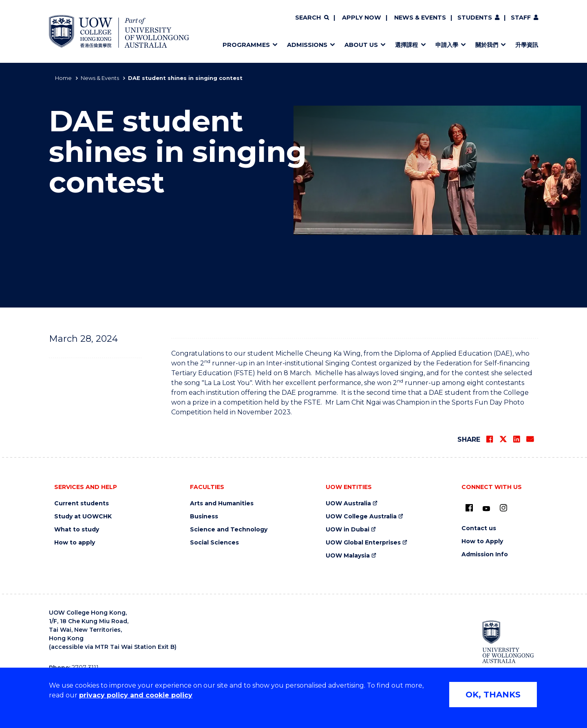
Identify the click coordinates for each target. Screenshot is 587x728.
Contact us (479, 528)
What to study (77, 530)
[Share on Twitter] (503, 439)
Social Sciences (214, 543)
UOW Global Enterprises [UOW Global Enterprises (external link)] (363, 543)
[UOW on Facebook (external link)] (469, 508)
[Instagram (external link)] (503, 508)
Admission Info (485, 554)
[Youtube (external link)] (486, 509)
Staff (521, 18)
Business (204, 517)
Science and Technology (229, 530)
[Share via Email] (530, 439)
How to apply (75, 543)
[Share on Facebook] (490, 439)
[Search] (312, 18)
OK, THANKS (493, 695)
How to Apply (482, 541)
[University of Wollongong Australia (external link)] (508, 642)
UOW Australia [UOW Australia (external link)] (348, 503)
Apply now (362, 18)
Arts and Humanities (222, 503)
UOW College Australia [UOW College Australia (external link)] (361, 517)
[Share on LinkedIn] (516, 439)
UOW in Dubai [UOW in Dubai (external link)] (348, 530)
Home (63, 78)
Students (475, 18)
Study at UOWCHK (83, 517)
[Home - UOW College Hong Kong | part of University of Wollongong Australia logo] (119, 31)
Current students (82, 503)
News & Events (420, 18)
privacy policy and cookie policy (136, 695)
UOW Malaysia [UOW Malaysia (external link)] (348, 556)
